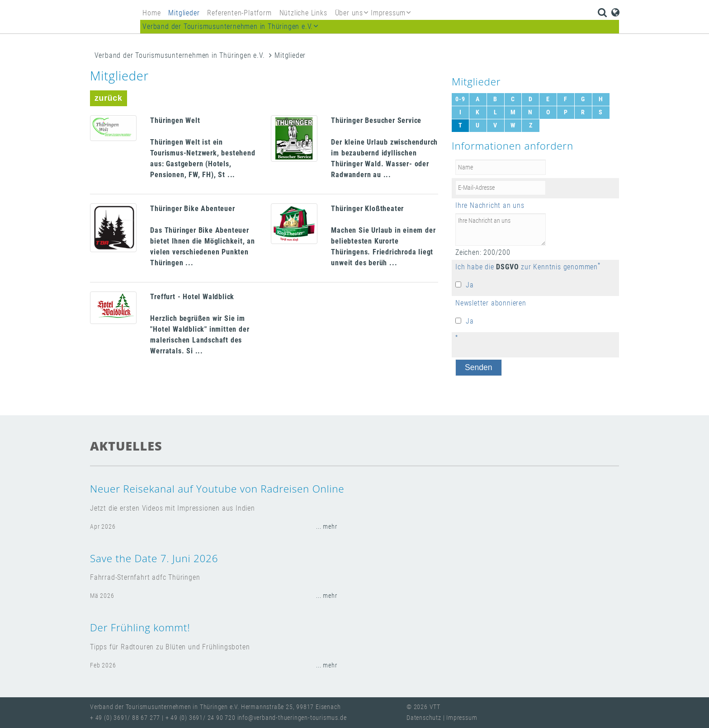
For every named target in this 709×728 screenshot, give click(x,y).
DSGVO (507, 267)
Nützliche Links (303, 13)
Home (151, 13)
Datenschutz (425, 718)
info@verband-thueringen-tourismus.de (292, 718)
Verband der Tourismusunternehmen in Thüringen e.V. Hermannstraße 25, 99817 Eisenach (215, 707)
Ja (470, 285)
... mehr (326, 527)
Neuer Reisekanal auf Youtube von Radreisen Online (217, 489)
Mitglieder (184, 13)
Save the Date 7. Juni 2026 (154, 558)
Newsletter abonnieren (491, 303)
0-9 (460, 99)
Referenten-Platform (239, 13)
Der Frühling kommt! (140, 627)
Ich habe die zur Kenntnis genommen (527, 267)
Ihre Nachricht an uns (490, 205)
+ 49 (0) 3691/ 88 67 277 (125, 718)
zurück (109, 98)
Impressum (462, 718)
